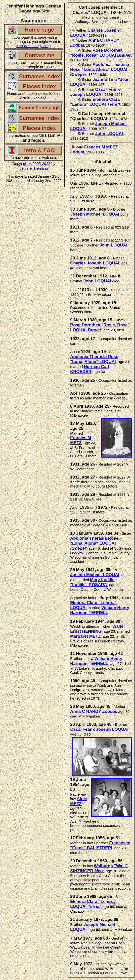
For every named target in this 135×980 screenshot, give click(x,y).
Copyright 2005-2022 (31, 164)
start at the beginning (33, 46)
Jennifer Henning (34, 168)
